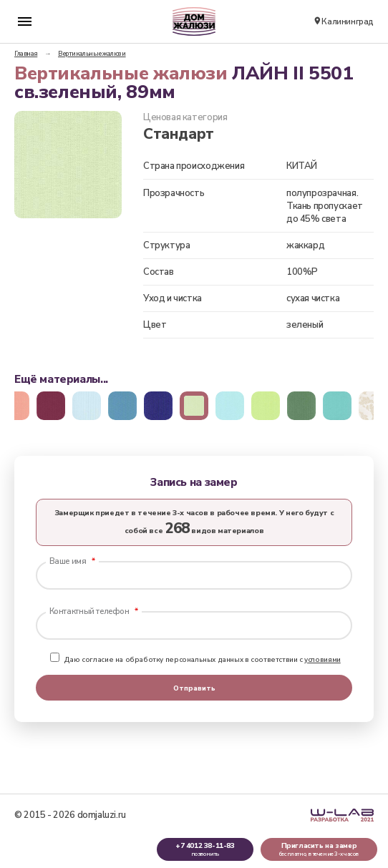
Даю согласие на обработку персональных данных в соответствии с (195, 659)
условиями (322, 659)
